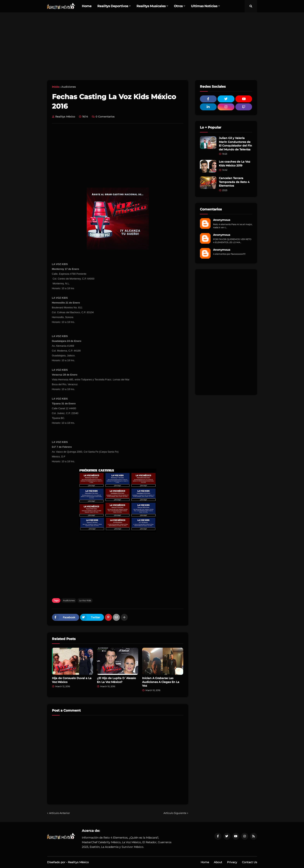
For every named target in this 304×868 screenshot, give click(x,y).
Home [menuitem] (87, 6)
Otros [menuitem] (178, 6)
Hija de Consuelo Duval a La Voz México (72, 680)
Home (205, 862)
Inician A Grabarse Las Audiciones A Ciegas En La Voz (161, 682)
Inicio (55, 87)
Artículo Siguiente (175, 813)
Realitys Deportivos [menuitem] (113, 6)
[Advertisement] (152, 46)
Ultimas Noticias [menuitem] (204, 6)
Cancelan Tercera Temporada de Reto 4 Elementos (234, 182)
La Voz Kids (85, 600)
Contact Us (250, 862)
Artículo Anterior (59, 813)
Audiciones (69, 87)
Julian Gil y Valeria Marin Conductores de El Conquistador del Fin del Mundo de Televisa (235, 144)
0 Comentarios (105, 117)
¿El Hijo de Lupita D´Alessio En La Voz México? (116, 680)
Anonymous (222, 220)
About (218, 862)
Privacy (232, 862)
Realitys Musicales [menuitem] (151, 6)
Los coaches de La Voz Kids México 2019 (234, 164)
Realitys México (78, 862)
